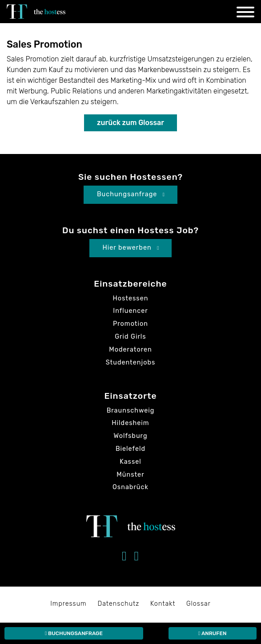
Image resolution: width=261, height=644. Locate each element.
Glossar (199, 604)
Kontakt (163, 604)
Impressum (68, 604)
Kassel (130, 462)
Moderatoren (130, 350)
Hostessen (131, 298)
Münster (130, 475)
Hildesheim (130, 423)
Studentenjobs (131, 363)
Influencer (130, 311)
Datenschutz (118, 604)
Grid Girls (130, 337)
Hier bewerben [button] (131, 248)
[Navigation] (245, 14)
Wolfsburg (131, 436)
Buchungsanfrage (74, 633)
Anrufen (212, 633)
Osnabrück (130, 487)
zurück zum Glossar (130, 123)
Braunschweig (131, 411)
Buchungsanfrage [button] (131, 194)
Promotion (130, 324)
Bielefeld (130, 449)
